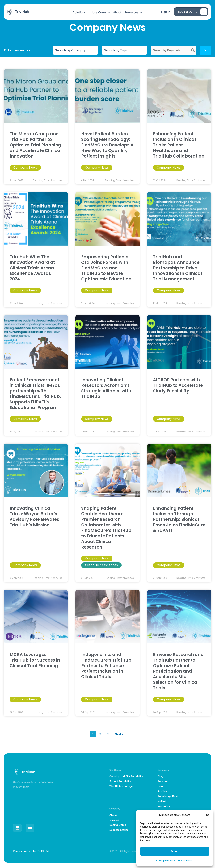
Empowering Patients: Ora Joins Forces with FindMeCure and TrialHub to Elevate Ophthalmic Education (106, 268)
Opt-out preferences (166, 861)
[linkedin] (17, 828)
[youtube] (30, 828)
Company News (25, 168)
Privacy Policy (185, 861)
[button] (207, 815)
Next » (119, 734)
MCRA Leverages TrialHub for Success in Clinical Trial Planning (35, 660)
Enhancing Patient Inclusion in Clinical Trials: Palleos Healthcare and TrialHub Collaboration (179, 145)
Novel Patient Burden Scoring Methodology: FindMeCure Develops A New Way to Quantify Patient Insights (107, 145)
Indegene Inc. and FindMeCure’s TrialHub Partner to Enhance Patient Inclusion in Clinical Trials (106, 666)
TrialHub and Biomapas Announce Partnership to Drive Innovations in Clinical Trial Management (177, 268)
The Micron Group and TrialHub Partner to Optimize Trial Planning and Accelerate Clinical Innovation (36, 145)
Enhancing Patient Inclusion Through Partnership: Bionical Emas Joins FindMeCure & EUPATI (179, 519)
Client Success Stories (101, 565)
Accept (175, 851)
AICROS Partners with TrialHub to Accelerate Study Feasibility (178, 385)
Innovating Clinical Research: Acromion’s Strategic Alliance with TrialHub (106, 388)
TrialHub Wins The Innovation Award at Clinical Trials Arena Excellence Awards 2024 (32, 268)
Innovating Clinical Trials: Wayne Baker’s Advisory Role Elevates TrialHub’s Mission (34, 517)
